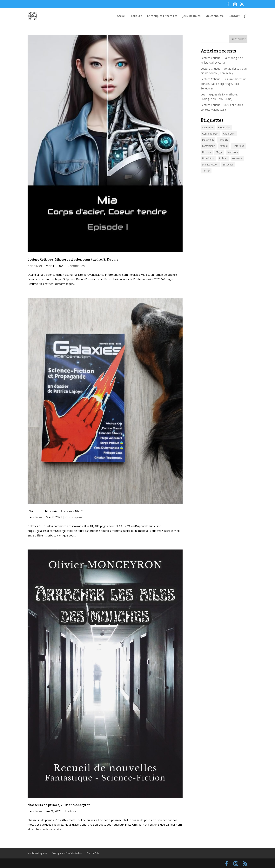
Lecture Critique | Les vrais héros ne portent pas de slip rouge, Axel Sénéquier (224, 84)
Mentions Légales (37, 853)
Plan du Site (93, 853)
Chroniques (76, 266)
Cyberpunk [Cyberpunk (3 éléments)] (229, 134)
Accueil (122, 16)
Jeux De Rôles (191, 16)
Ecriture (137, 16)
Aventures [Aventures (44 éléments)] (208, 127)
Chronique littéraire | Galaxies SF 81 (55, 511)
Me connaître (215, 16)
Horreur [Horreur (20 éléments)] (207, 152)
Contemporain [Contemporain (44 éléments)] (210, 134)
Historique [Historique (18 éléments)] (238, 146)
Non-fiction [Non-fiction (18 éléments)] (208, 158)
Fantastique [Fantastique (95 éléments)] (209, 146)
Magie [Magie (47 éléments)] (219, 152)
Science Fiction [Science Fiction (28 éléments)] (210, 165)
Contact (234, 16)
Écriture (71, 811)
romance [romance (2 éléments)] (237, 158)
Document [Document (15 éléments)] (208, 140)
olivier (38, 266)
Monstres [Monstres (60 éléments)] (233, 152)
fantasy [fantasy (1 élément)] (224, 146)
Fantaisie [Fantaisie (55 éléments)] (223, 140)
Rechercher (238, 39)
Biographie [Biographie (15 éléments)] (224, 127)
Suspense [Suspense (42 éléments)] (228, 165)
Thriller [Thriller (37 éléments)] (206, 171)
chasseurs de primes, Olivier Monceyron (59, 805)
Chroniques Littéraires (162, 16)
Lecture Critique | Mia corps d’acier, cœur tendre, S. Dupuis (73, 260)
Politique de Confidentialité (67, 853)
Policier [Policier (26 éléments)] (223, 158)
